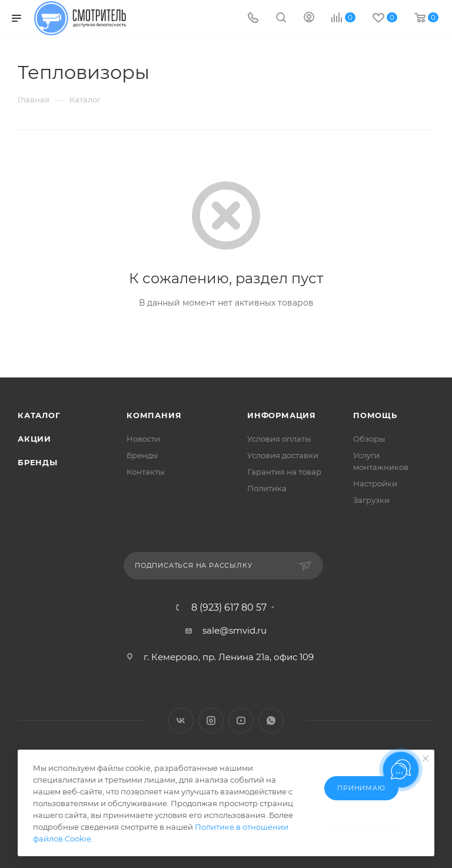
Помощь (375, 415)
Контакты (145, 472)
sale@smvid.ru (235, 630)
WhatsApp (271, 720)
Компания (154, 415)
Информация (282, 415)
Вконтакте (181, 720)
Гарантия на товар (284, 472)
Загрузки (371, 500)
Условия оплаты (279, 439)
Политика (267, 488)
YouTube (241, 720)
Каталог (39, 415)
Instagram (211, 720)
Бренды (38, 462)
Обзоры (369, 439)
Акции (34, 439)
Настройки (375, 483)
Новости (143, 439)
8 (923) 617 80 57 (229, 608)
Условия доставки (283, 455)
